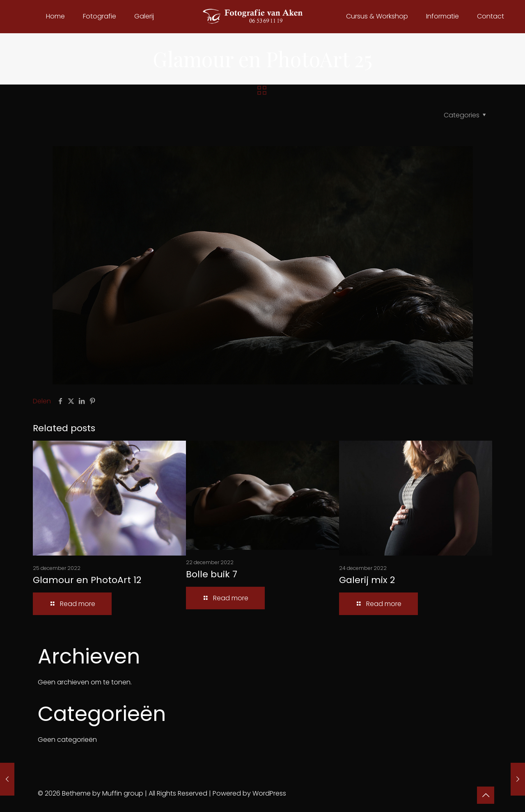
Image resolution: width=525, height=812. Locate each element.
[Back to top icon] (486, 795)
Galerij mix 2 (367, 580)
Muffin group (123, 793)
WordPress (269, 793)
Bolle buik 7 (212, 574)
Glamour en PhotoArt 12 (87, 580)
